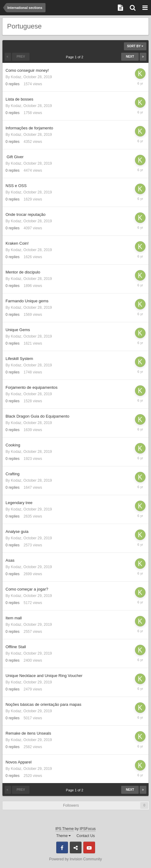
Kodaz (16, 77)
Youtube (89, 847)
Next (130, 57)
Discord (76, 847)
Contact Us (86, 836)
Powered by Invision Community (75, 859)
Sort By (135, 46)
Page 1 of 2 (75, 57)
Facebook (62, 847)
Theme (64, 836)
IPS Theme (65, 829)
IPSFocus (88, 829)
